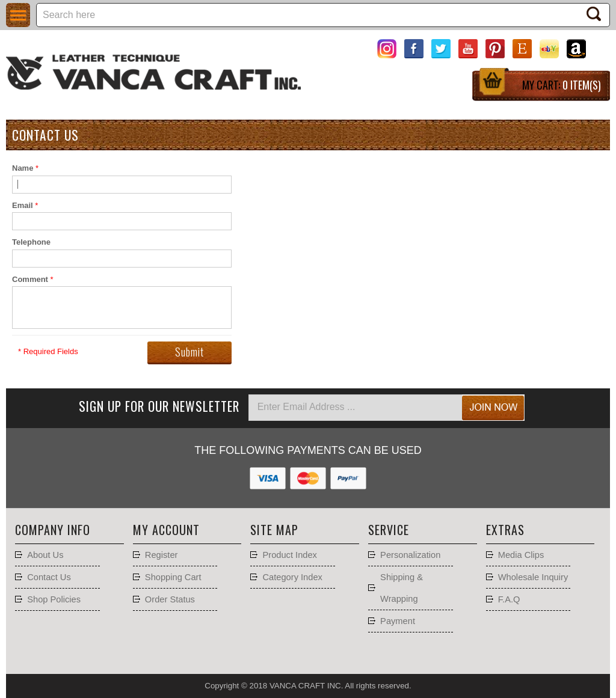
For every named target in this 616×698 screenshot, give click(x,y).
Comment (30, 279)
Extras (505, 530)
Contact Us (49, 577)
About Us (45, 555)
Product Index (289, 555)
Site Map (274, 530)
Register (162, 555)
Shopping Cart (173, 577)
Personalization (410, 555)
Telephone (31, 242)
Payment (398, 621)
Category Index (292, 577)
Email (23, 205)
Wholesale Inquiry (533, 577)
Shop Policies (54, 599)
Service (389, 530)
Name (23, 168)
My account (166, 530)
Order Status (170, 599)
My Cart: (562, 85)
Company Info (53, 530)
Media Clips (521, 555)
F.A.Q (509, 599)
